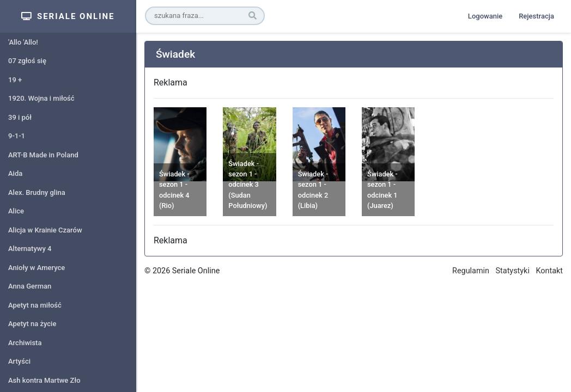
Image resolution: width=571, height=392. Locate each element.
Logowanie (485, 16)
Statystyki (513, 271)
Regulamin (471, 271)
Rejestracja (536, 16)
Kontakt (549, 271)
